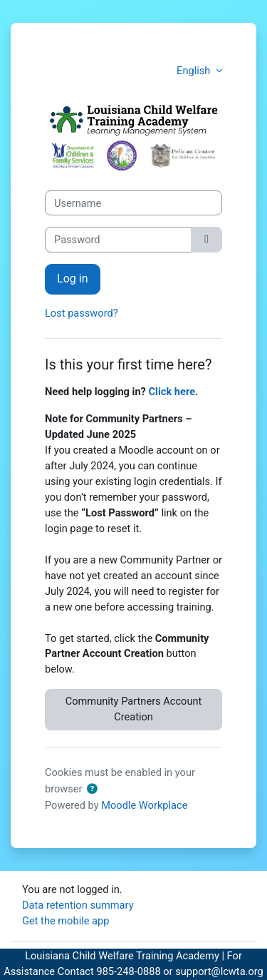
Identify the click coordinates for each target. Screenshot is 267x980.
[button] (92, 790)
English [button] (195, 71)
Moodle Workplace (144, 805)
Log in (73, 279)
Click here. (174, 392)
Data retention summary (78, 905)
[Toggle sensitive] (206, 240)
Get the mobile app (66, 921)
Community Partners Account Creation (134, 709)
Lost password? (82, 313)
